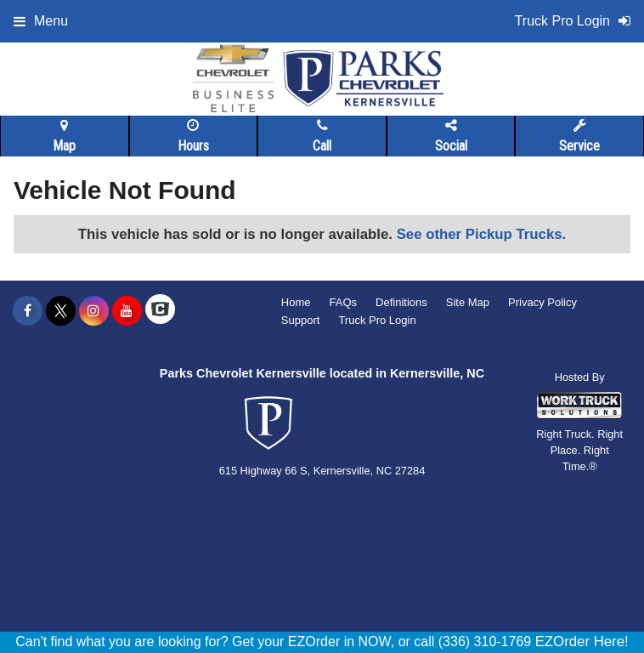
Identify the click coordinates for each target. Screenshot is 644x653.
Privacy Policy (542, 302)
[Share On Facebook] (28, 311)
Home (296, 302)
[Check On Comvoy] (160, 311)
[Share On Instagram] (94, 311)
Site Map (468, 302)
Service (579, 136)
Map (64, 136)
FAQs (344, 302)
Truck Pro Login (377, 320)
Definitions (401, 302)
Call (322, 136)
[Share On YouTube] (127, 311)
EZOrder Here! (582, 642)
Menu (41, 21)
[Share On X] (61, 311)
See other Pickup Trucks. (482, 234)
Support (301, 320)
